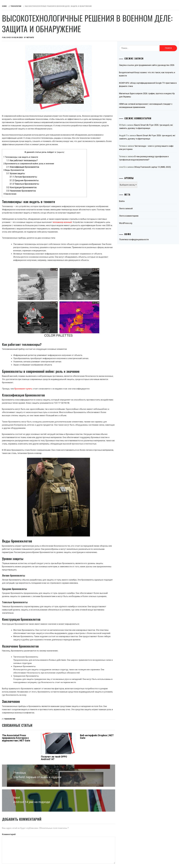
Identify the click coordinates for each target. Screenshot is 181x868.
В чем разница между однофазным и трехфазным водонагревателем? (151, 166)
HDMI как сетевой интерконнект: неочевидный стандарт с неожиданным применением (154, 109)
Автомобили (17, 51)
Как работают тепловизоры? (62, 167)
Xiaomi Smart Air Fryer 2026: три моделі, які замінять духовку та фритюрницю (154, 142)
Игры (13, 68)
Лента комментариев (143, 229)
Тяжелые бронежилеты (64, 190)
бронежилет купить (63, 400)
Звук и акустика (18, 57)
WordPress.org (140, 236)
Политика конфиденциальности (148, 252)
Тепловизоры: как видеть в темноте (61, 163)
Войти (136, 214)
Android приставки (20, 45)
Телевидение (17, 92)
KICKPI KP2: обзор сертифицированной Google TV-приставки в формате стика (154, 88)
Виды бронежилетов (54, 176)
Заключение (50, 200)
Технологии (16, 97)
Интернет (15, 74)
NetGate (70, 38)
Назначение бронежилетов (61, 197)
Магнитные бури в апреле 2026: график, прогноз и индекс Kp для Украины (151, 98)
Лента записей (140, 221)
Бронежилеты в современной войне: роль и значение (69, 170)
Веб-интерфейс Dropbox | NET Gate (113, 789)
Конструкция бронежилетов (61, 194)
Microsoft (15, 86)
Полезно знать (18, 103)
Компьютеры (17, 80)
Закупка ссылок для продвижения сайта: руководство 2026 (152, 67)
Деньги (14, 62)
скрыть (91, 159)
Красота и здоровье (20, 109)
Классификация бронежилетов (63, 173)
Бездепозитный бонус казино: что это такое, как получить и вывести (154, 77)
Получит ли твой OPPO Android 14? (85, 810)
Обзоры (19, 29)
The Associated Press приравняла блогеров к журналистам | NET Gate (54, 792)
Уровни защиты (56, 180)
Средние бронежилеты (64, 187)
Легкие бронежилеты (63, 183)
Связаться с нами (19, 115)
